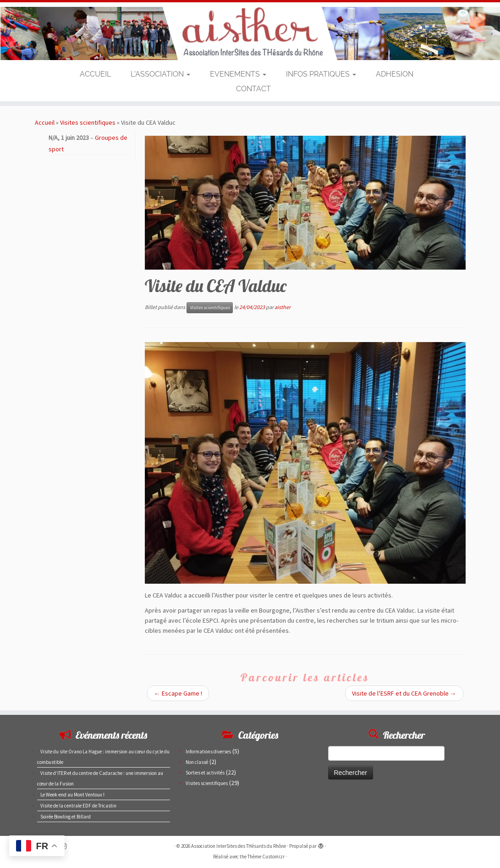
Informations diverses (208, 752)
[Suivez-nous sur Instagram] (66, 846)
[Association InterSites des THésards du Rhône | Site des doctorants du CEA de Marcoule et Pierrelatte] (250, 33)
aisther (283, 307)
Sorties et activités (205, 773)
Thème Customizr (266, 857)
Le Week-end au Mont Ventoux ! (72, 795)
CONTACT (253, 89)
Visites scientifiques (88, 122)
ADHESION (395, 74)
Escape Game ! (178, 693)
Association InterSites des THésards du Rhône (239, 846)
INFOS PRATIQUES (321, 74)
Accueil (45, 122)
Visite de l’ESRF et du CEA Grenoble (404, 693)
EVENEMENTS (238, 74)
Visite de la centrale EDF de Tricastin (78, 806)
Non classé (197, 762)
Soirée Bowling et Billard (66, 817)
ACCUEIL (95, 74)
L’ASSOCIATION (160, 74)
